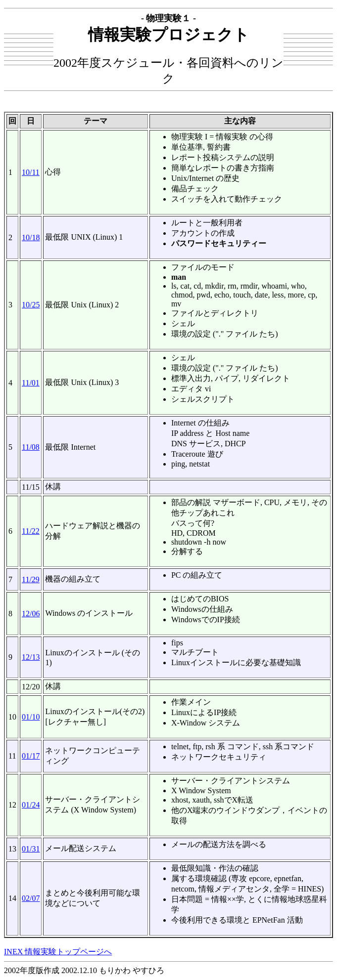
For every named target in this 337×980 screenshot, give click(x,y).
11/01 (31, 383)
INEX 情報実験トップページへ (58, 952)
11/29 (31, 579)
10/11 (31, 172)
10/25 (31, 305)
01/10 (31, 717)
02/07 (31, 898)
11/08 (31, 447)
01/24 (31, 805)
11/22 (31, 531)
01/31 (31, 849)
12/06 (31, 614)
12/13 (31, 657)
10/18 (31, 237)
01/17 (31, 756)
